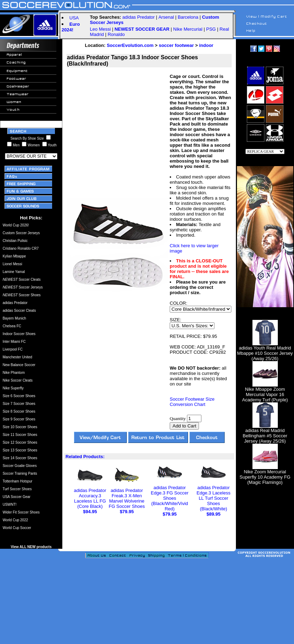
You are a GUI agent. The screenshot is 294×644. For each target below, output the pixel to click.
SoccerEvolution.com (130, 45)
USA (74, 18)
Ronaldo (116, 34)
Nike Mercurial (188, 29)
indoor (206, 45)
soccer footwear (176, 45)
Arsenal (166, 17)
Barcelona (188, 17)
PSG (211, 29)
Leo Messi (100, 29)
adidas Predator (139, 17)
